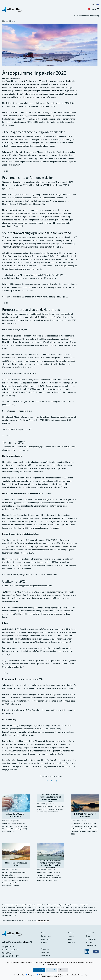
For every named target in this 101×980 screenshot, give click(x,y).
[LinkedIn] (56, 781)
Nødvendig (19, 975)
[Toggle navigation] (98, 9)
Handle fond (46, 939)
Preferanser (42, 975)
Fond (43, 933)
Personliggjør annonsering (51, 976)
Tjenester (45, 949)
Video (70, 939)
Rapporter (72, 942)
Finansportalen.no (42, 920)
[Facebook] (47, 781)
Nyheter (13, 21)
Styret (88, 936)
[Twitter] (52, 781)
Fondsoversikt (46, 936)
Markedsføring (56, 975)
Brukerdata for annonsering (76, 975)
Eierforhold (90, 933)
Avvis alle (63, 970)
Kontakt (89, 942)
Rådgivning (45, 952)
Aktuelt (71, 933)
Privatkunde (46, 955)
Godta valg (52, 970)
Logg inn (44, 942)
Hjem (4, 21)
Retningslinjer (91, 939)
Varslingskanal (91, 945)
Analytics (30, 975)
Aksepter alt (39, 970)
